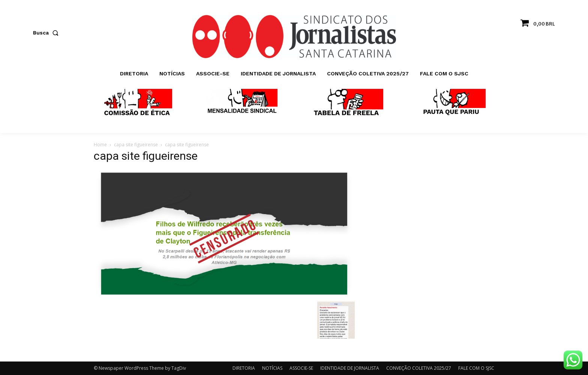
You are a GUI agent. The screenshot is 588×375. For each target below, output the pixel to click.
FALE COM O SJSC (476, 368)
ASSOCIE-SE (301, 368)
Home (100, 145)
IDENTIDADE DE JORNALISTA (350, 368)
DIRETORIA (244, 368)
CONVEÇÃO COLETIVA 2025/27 (419, 368)
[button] (47, 33)
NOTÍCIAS (272, 368)
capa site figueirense (136, 145)
